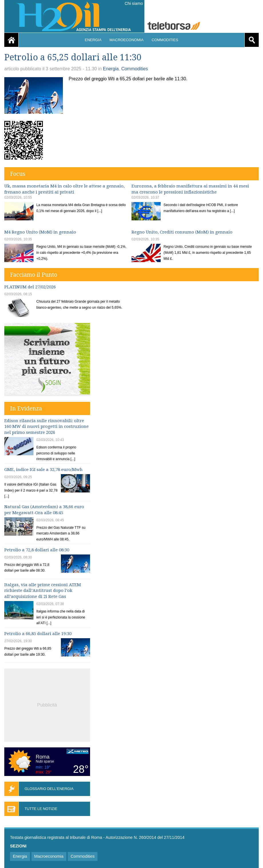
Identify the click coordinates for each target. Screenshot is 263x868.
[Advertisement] (47, 704)
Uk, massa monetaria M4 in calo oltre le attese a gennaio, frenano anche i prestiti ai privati (64, 189)
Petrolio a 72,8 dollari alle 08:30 (37, 550)
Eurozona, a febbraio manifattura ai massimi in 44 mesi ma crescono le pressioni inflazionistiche (190, 189)
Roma (43, 757)
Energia (93, 40)
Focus (18, 174)
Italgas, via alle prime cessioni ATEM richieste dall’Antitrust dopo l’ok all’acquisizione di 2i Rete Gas (43, 591)
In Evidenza (26, 408)
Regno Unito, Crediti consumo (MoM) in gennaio (182, 232)
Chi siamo (134, 3)
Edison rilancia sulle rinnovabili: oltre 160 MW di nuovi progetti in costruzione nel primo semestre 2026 (46, 427)
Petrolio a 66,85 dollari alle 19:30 (38, 634)
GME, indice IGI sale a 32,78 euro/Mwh (43, 470)
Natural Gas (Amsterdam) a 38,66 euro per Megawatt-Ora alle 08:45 (44, 510)
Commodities (165, 40)
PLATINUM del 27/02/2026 (30, 287)
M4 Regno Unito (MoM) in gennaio (40, 232)
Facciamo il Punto (34, 275)
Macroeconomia (126, 40)
